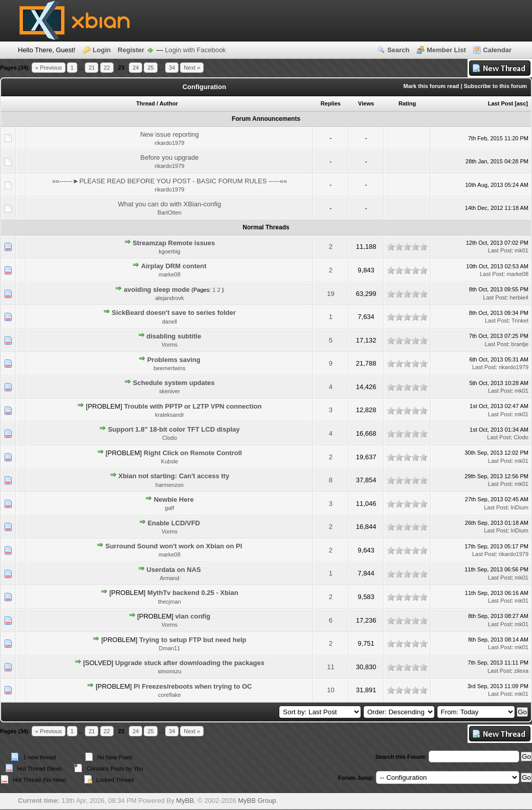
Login (102, 50)
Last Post (501, 103)
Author (169, 103)
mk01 (522, 250)
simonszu (169, 671)
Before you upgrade (169, 157)
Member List (446, 50)
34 (172, 68)
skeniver (170, 391)
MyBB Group (257, 801)
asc (521, 103)
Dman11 (170, 648)
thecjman (170, 602)
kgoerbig (169, 251)
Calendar (497, 50)
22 (107, 68)
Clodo (170, 438)
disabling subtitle (174, 336)
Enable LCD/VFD (174, 523)
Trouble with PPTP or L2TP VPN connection (193, 406)
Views (366, 103)
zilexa (521, 671)
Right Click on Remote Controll (193, 453)
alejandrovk (169, 298)
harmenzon (170, 485)
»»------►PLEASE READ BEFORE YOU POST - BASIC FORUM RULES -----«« (170, 181)
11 (330, 667)
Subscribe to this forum (495, 86)
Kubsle (170, 461)
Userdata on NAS (174, 570)
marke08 (170, 274)
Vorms (170, 345)
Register (131, 50)
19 (330, 294)
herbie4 (519, 297)
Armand (170, 578)
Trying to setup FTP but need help (193, 640)
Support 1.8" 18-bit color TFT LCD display (174, 429)
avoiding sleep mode (157, 290)
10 (330, 690)
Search (398, 50)
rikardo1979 (169, 143)
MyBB (185, 801)
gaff (169, 508)
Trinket (520, 321)
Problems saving (174, 360)
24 (136, 68)
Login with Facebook (195, 50)
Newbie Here (174, 499)
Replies (331, 103)
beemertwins (169, 368)
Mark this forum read (431, 86)
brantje (520, 344)
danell (170, 322)
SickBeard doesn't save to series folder (174, 313)
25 (150, 68)
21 (92, 68)
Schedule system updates (174, 383)
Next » (192, 68)
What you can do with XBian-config (170, 204)
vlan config (193, 616)
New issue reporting (170, 134)
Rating (407, 103)
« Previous (49, 68)
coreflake (170, 695)
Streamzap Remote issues (174, 243)
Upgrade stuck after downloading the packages (190, 663)
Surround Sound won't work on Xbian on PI (174, 546)
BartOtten (170, 212)
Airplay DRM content (174, 266)
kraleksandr (170, 415)
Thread (146, 103)
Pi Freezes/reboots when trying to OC (193, 686)
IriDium (519, 507)
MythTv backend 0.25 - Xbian (193, 593)
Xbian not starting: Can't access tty (174, 476)
